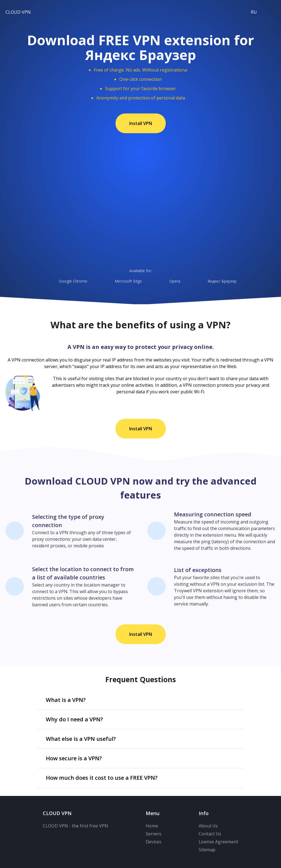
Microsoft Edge (121, 281)
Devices (154, 842)
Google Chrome (66, 281)
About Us (208, 826)
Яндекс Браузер (215, 281)
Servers (154, 834)
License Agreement (218, 842)
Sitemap (207, 850)
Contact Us (210, 834)
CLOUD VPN (18, 12)
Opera (168, 281)
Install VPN (141, 123)
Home (152, 826)
